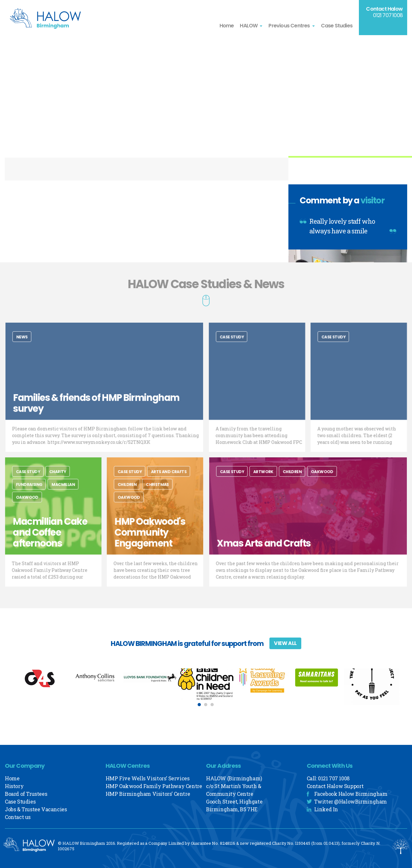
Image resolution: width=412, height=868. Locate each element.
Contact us (18, 817)
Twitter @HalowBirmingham (351, 801)
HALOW (249, 26)
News (38, 346)
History (14, 786)
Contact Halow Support (335, 786)
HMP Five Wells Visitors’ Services (148, 778)
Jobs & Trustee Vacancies (36, 809)
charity (57, 481)
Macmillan (61, 492)
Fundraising (34, 492)
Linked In (326, 809)
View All (285, 643)
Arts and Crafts (166, 481)
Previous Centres (289, 26)
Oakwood (32, 502)
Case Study (236, 346)
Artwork (272, 481)
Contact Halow (384, 9)
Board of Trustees (26, 794)
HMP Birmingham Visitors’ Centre (148, 794)
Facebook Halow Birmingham (351, 794)
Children (133, 492)
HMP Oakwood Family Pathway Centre (154, 786)
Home (227, 26)
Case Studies (337, 26)
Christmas (157, 492)
